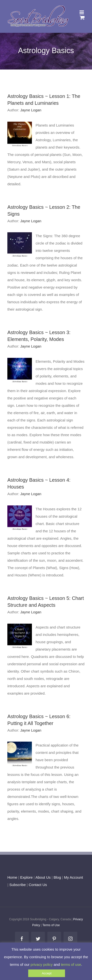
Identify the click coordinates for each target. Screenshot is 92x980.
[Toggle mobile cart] (82, 17)
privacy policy (42, 964)
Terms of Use (51, 925)
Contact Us (37, 885)
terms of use (71, 964)
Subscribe (18, 885)
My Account (74, 877)
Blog (57, 877)
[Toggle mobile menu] (82, 12)
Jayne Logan (31, 110)
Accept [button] (47, 973)
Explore (26, 877)
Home (12, 877)
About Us (43, 877)
